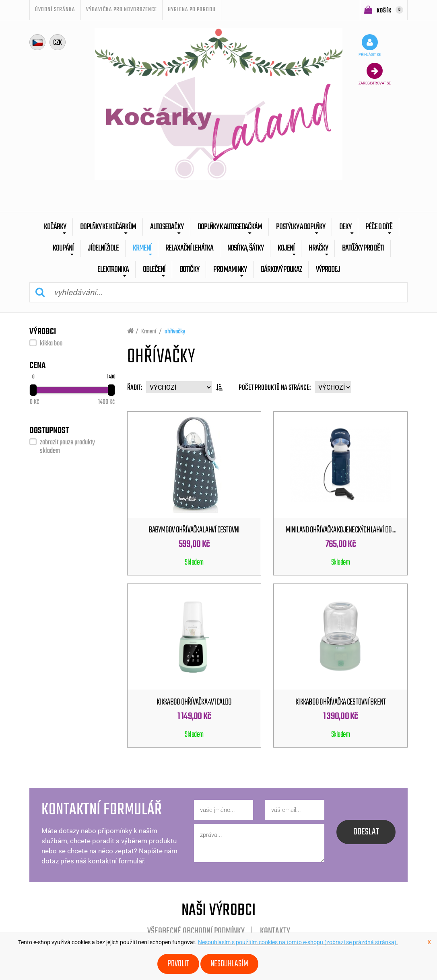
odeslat (366, 832)
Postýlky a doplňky (301, 227)
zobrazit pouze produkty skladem (67, 447)
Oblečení (154, 270)
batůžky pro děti (363, 248)
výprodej (328, 270)
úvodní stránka (55, 10)
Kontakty (275, 931)
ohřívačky (175, 332)
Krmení (142, 248)
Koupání (63, 248)
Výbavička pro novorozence (122, 10)
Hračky (318, 248)
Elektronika (113, 270)
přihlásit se (370, 45)
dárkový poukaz (281, 270)
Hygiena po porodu (192, 10)
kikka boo (51, 344)
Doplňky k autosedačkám (230, 227)
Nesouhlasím (229, 964)
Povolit (178, 964)
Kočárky (55, 227)
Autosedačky (167, 227)
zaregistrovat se (375, 74)
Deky (345, 227)
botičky (189, 270)
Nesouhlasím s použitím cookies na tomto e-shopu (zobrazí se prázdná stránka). (298, 942)
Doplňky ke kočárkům (108, 227)
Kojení (286, 248)
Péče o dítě (379, 227)
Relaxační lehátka (189, 248)
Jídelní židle (103, 248)
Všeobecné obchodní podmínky (196, 931)
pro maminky (230, 270)
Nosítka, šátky (245, 248)
